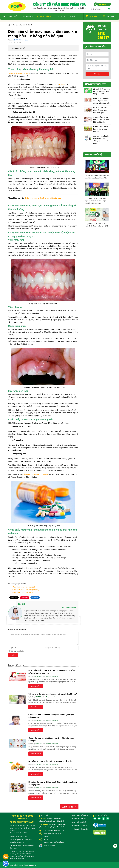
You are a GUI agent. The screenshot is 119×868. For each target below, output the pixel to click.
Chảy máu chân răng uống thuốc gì (26, 590)
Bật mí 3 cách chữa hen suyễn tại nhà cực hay (101, 129)
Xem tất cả (69, 807)
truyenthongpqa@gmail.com (54, 842)
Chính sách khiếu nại (80, 825)
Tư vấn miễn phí (103, 28)
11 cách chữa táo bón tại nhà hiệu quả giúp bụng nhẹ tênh (101, 91)
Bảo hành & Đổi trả (79, 822)
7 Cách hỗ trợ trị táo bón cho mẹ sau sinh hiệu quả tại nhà (101, 120)
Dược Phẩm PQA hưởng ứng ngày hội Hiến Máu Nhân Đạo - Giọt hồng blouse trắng (96, 201)
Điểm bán (92, 16)
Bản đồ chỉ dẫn (50, 846)
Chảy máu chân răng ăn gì (23, 592)
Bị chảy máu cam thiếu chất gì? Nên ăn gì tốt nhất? (51, 761)
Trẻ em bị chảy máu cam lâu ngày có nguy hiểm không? (53, 694)
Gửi (13, 655)
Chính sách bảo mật (79, 819)
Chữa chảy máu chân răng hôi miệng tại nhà (43, 198)
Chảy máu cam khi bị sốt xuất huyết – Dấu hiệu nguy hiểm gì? (51, 739)
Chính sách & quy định (80, 829)
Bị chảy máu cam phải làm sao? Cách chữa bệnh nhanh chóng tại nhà (53, 783)
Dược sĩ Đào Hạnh (21, 40)
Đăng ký (97, 74)
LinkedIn (35, 598)
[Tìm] (109, 9)
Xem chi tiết (36, 686)
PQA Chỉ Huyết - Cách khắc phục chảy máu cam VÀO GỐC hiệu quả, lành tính (52, 672)
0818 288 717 (103, 36)
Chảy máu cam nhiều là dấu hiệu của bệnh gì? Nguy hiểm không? (51, 716)
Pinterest (25, 598)
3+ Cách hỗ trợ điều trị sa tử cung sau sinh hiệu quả (101, 110)
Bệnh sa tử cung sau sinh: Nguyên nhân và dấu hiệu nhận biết (101, 101)
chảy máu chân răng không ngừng (35, 474)
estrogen (63, 84)
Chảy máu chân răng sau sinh (24, 587)
